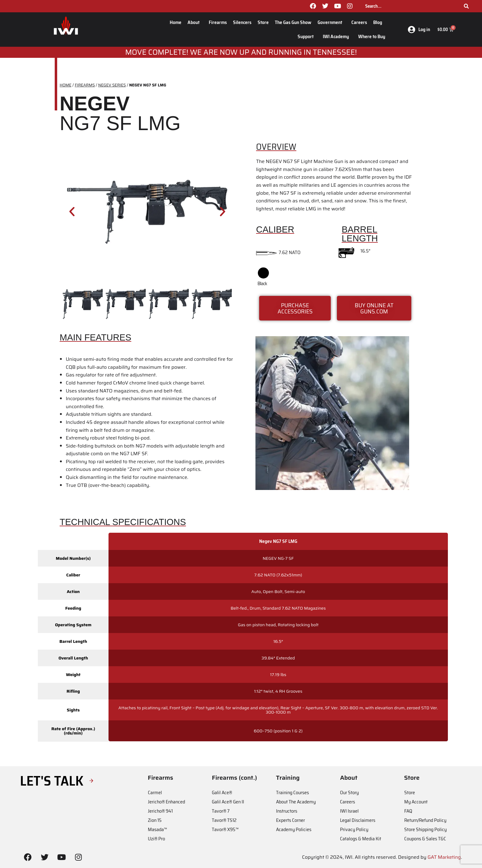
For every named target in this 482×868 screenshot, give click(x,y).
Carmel (155, 792)
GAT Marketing (444, 857)
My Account (416, 802)
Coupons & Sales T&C (425, 839)
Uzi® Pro (156, 839)
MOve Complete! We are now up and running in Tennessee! (241, 52)
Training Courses (292, 792)
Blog (379, 22)
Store (263, 22)
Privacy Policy (354, 829)
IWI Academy (337, 36)
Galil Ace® (222, 792)
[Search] (466, 6)
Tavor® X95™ (225, 829)
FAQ (408, 811)
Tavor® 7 (221, 811)
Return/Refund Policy (425, 820)
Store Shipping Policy (425, 829)
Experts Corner (290, 820)
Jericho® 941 (160, 811)
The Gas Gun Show (293, 22)
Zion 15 (155, 820)
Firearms (218, 22)
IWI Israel (349, 811)
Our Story (349, 792)
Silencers (242, 22)
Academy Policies (294, 829)
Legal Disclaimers (358, 820)
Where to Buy (372, 36)
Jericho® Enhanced (166, 802)
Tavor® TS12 (224, 820)
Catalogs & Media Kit (361, 839)
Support (307, 36)
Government (331, 22)
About (195, 22)
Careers (359, 22)
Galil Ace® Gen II (228, 802)
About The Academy (296, 802)
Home (176, 22)
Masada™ (157, 829)
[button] (72, 212)
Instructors (287, 811)
